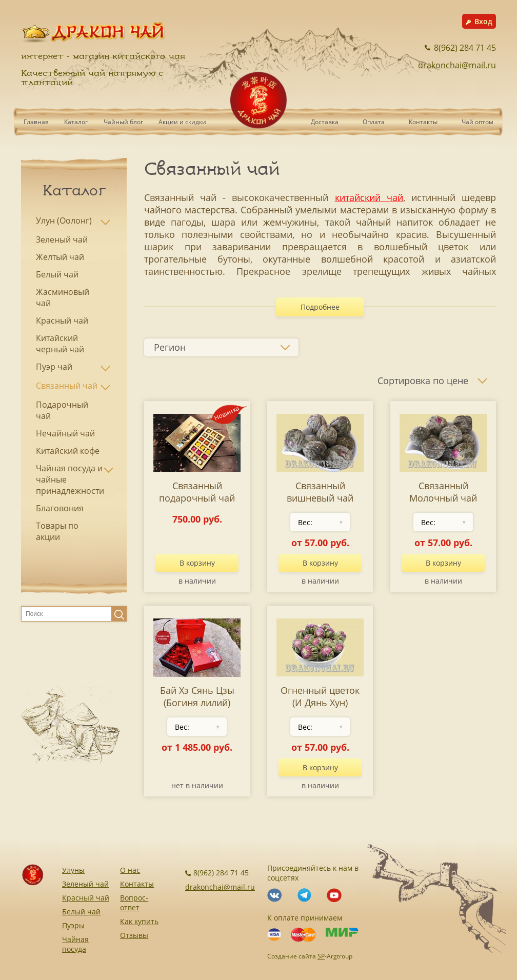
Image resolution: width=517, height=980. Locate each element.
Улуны (73, 870)
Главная (36, 122)
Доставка (325, 122)
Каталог (76, 122)
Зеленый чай (85, 884)
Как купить (139, 921)
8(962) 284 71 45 (460, 48)
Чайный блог (123, 122)
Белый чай (81, 912)
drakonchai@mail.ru (457, 65)
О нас (130, 870)
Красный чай (86, 898)
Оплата (374, 122)
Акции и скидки (182, 122)
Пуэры (73, 925)
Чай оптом (478, 122)
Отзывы (134, 935)
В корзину (197, 563)
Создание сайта (292, 956)
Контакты (423, 122)
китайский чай (369, 197)
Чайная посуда (75, 944)
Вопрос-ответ (134, 903)
